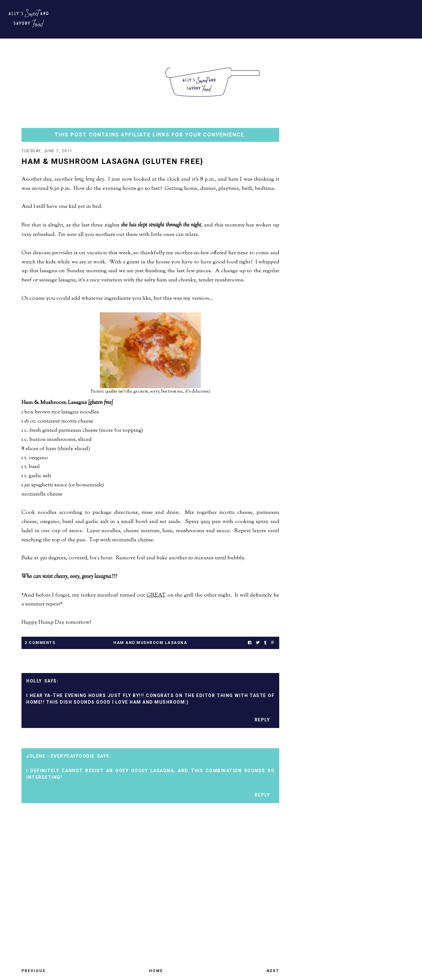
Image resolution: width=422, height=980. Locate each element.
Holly (34, 681)
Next (273, 971)
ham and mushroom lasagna (150, 643)
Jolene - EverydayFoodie (60, 756)
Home (156, 971)
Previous (33, 971)
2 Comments (40, 643)
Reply (262, 720)
